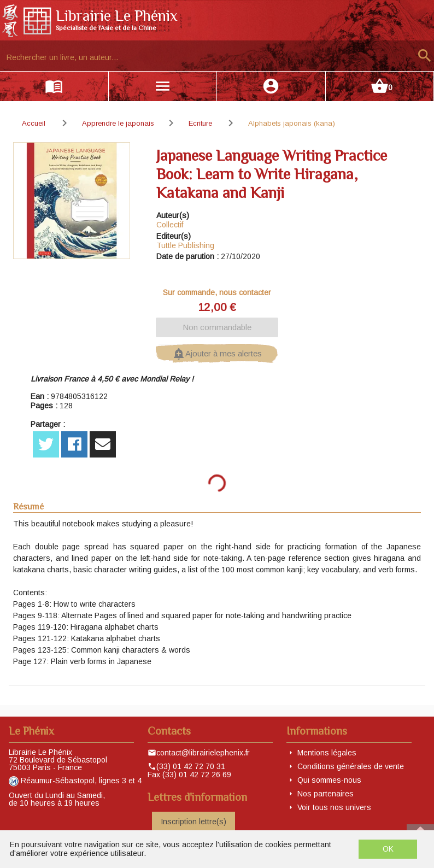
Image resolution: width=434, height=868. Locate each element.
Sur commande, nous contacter (217, 292)
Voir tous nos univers (334, 807)
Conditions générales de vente (351, 766)
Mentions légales (327, 753)
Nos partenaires (325, 794)
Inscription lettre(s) (193, 822)
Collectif (170, 225)
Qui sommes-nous (329, 780)
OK (388, 849)
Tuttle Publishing (185, 245)
